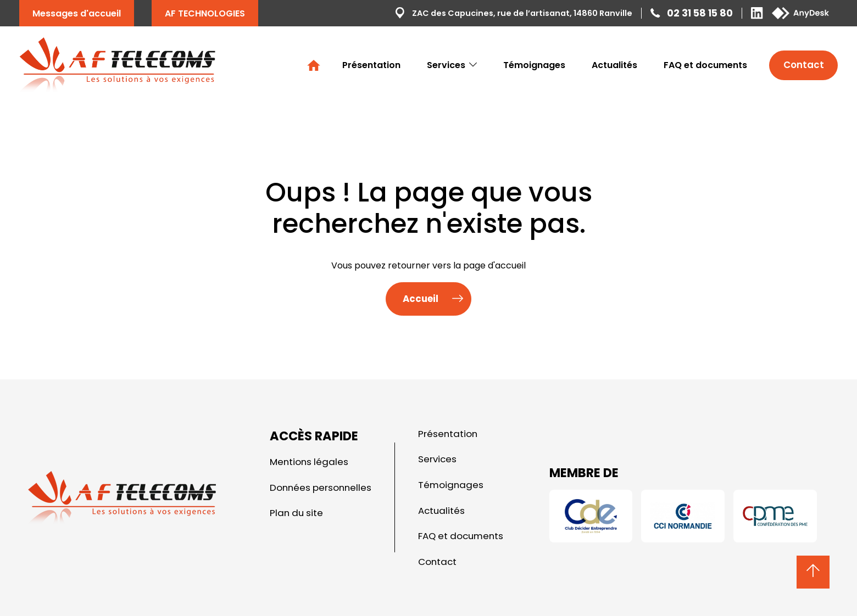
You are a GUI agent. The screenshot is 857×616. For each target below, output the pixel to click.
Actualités (614, 65)
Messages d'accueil (77, 13)
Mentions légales (309, 462)
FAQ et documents (705, 65)
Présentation (371, 65)
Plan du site (296, 513)
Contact (804, 65)
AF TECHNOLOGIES (205, 13)
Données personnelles (321, 488)
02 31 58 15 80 (700, 13)
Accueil (314, 65)
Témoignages (534, 65)
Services (452, 65)
